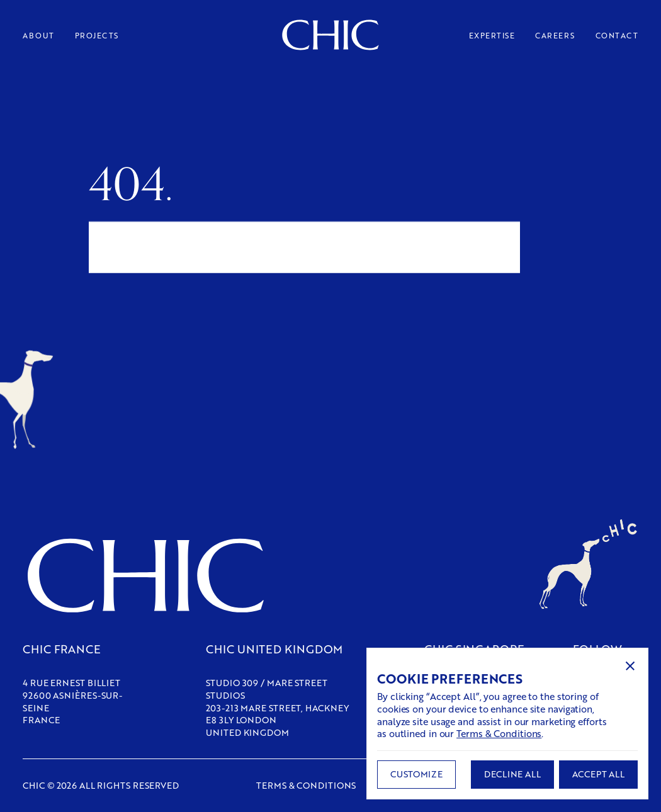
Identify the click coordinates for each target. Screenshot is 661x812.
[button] (630, 666)
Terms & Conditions (499, 733)
